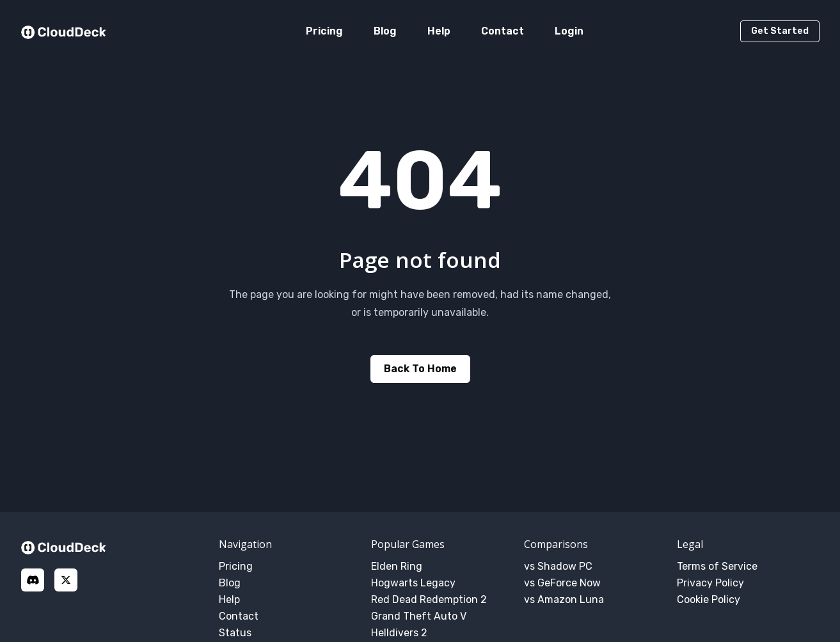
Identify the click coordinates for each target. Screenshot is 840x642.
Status (235, 633)
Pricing (324, 31)
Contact (503, 31)
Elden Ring (397, 566)
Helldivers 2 (399, 633)
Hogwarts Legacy (413, 583)
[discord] (33, 580)
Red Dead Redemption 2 (429, 599)
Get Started (780, 31)
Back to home (420, 369)
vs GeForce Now (562, 583)
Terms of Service (717, 566)
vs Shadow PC (558, 566)
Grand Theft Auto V (419, 616)
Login (569, 31)
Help (439, 31)
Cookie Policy (709, 599)
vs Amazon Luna (564, 599)
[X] (66, 580)
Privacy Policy (710, 583)
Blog (385, 31)
